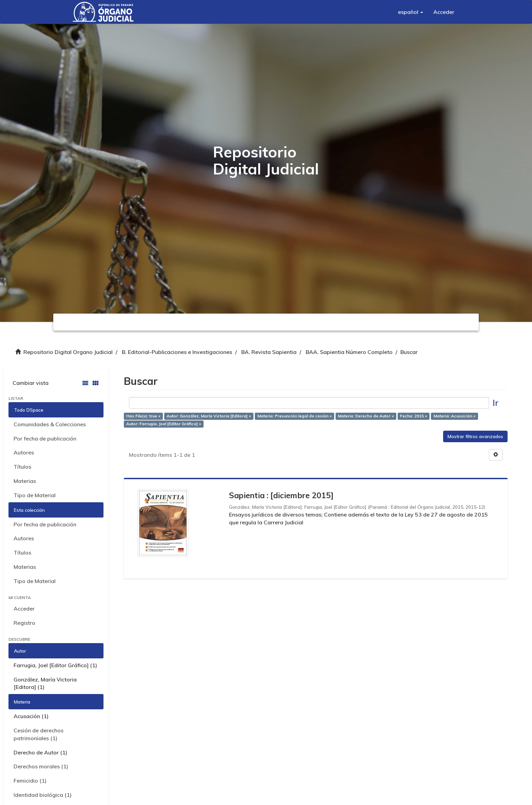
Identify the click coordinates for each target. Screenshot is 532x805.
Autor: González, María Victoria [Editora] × (209, 416)
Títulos (22, 467)
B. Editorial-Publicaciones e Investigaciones (177, 352)
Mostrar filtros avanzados (475, 436)
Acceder (24, 609)
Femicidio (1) (30, 781)
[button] (411, 12)
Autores (24, 452)
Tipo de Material (35, 495)
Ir (496, 403)
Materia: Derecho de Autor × (366, 416)
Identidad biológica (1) (43, 795)
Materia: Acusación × (455, 416)
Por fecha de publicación (45, 438)
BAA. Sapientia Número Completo (349, 352)
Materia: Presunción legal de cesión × (295, 416)
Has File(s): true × (143, 416)
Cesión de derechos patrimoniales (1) (39, 734)
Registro (24, 623)
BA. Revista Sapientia (269, 352)
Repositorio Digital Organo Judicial (68, 352)
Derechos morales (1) (41, 766)
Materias (25, 481)
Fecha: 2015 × (414, 416)
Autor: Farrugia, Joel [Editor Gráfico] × (164, 424)
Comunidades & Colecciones (50, 424)
